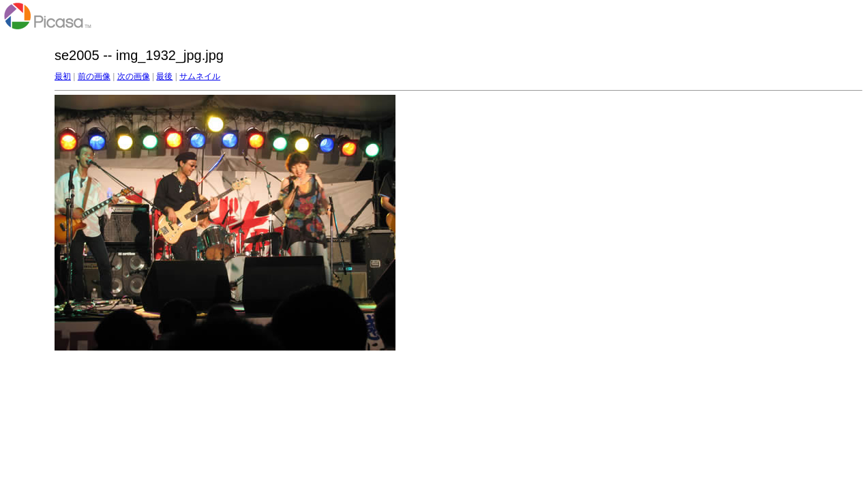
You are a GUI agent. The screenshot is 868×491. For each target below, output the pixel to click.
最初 (63, 76)
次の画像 (134, 76)
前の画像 (94, 76)
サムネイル (200, 76)
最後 (164, 76)
